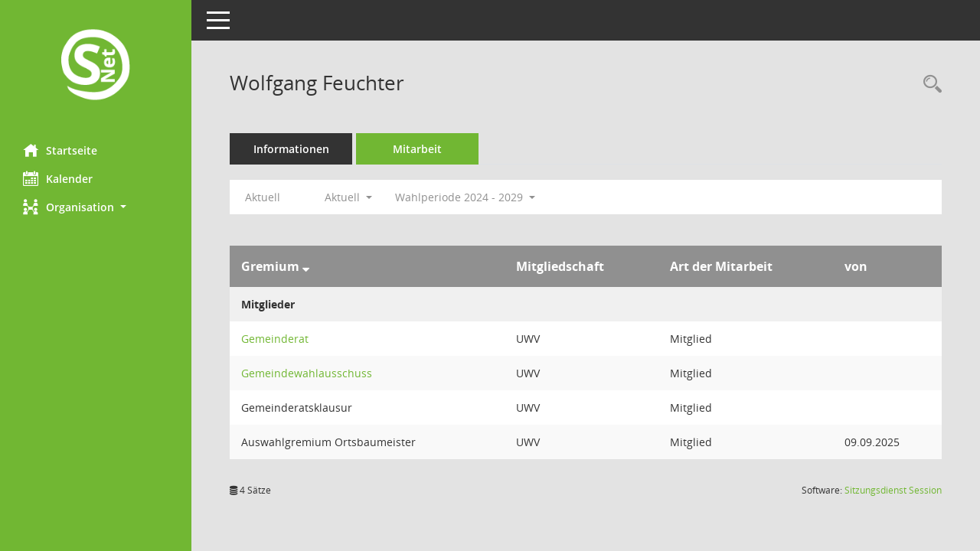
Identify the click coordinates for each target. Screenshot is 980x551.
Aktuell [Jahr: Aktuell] (263, 197)
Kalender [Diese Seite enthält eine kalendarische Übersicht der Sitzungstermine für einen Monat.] (58, 178)
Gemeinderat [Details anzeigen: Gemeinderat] (275, 339)
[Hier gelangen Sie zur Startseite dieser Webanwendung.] (96, 66)
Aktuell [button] (348, 197)
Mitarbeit (417, 149)
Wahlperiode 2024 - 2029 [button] (465, 197)
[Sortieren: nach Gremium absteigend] (306, 266)
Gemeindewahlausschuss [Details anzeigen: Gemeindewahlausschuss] (307, 373)
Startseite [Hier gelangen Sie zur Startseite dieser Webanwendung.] (60, 150)
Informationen (291, 149)
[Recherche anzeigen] (929, 85)
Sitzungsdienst (893, 490)
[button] (96, 207)
